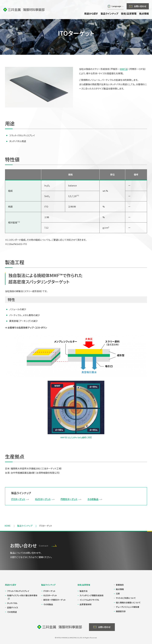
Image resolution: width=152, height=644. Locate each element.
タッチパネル (12, 603)
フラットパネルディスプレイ (18, 591)
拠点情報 (120, 589)
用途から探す (11, 585)
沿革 (118, 594)
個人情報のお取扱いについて (128, 603)
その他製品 (93, 499)
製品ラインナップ (48, 585)
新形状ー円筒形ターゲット (55, 600)
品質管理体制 (86, 604)
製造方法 (84, 591)
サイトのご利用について (126, 598)
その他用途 (12, 612)
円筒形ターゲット (69, 499)
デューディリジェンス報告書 (128, 607)
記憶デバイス (13, 608)
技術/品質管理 (84, 585)
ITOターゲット (18, 499)
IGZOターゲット (43, 499)
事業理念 (120, 585)
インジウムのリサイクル (89, 600)
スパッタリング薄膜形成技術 (92, 595)
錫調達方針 (121, 611)
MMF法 (124, 69)
